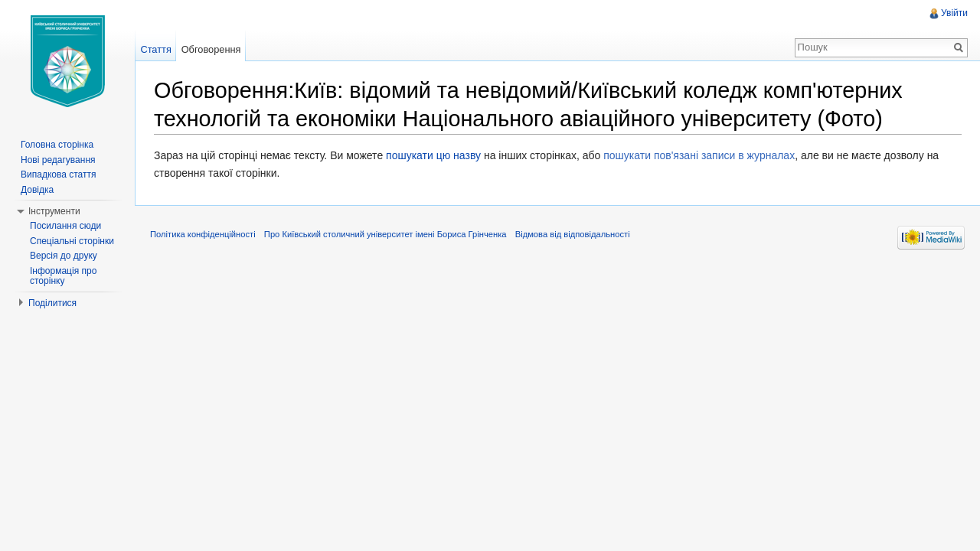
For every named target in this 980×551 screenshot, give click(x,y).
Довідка (37, 190)
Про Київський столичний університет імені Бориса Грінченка (385, 234)
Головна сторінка (57, 145)
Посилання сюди (65, 226)
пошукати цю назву (433, 155)
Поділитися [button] (52, 303)
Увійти (954, 13)
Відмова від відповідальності (573, 234)
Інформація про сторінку (63, 276)
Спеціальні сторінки (72, 241)
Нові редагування (58, 160)
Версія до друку (64, 256)
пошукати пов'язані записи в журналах (699, 155)
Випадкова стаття (58, 174)
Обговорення (211, 49)
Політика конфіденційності (203, 234)
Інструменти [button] (54, 211)
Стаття (155, 49)
